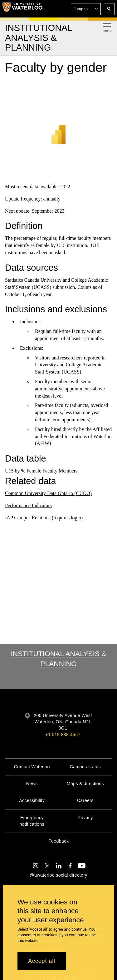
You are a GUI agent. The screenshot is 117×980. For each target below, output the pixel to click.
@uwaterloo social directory (58, 875)
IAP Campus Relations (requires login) (44, 518)
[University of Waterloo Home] (22, 9)
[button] (86, 9)
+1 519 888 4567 (63, 735)
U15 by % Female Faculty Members (41, 471)
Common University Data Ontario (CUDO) (48, 493)
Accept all (42, 961)
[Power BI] (58, 126)
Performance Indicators (28, 505)
